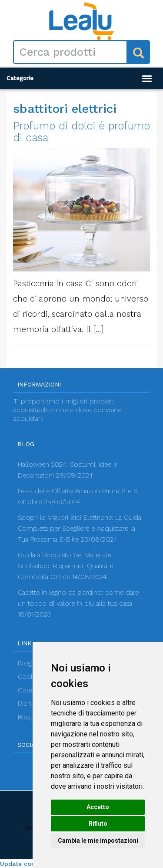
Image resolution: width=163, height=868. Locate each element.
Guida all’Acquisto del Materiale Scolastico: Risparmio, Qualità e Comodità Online (65, 566)
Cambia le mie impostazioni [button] (98, 841)
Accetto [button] (98, 807)
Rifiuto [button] (98, 824)
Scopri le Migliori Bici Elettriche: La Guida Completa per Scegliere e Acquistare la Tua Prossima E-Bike (80, 529)
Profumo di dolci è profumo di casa (81, 132)
